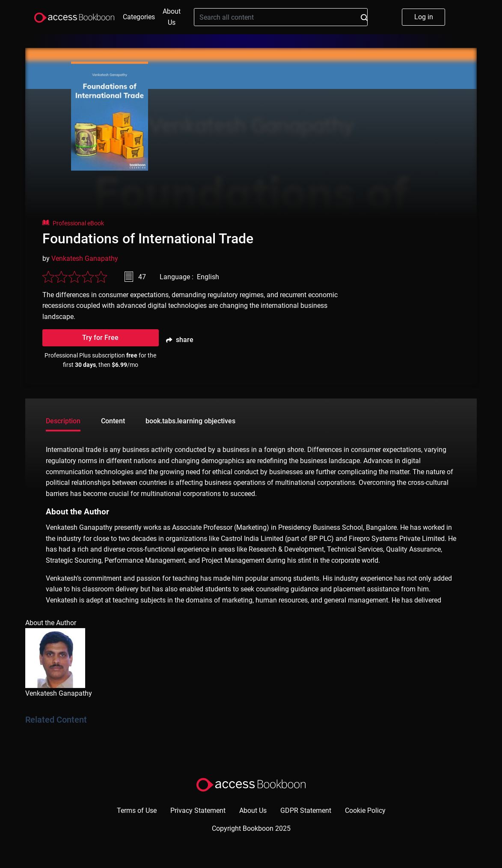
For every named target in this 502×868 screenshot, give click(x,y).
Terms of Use (137, 810)
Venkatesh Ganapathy (85, 258)
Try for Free (100, 338)
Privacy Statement (198, 810)
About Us (172, 17)
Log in (424, 17)
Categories (139, 17)
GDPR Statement (306, 810)
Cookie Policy (365, 810)
